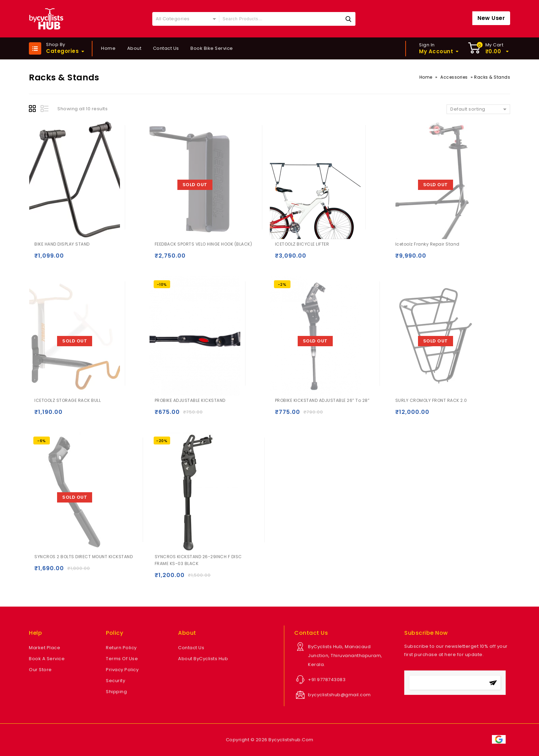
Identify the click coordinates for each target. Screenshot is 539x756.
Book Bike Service (212, 48)
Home (108, 48)
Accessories (454, 77)
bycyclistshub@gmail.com (339, 695)
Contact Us (166, 48)
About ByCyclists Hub (203, 659)
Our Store (40, 670)
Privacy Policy (122, 670)
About (134, 48)
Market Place (45, 648)
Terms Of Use (122, 659)
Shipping (116, 692)
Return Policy (121, 648)
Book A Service (47, 659)
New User (491, 18)
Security (115, 681)
